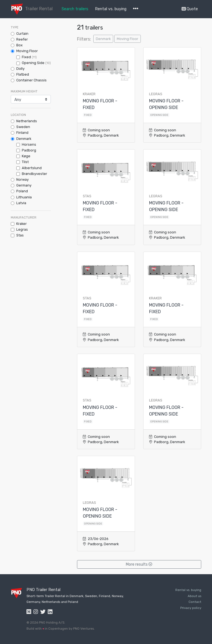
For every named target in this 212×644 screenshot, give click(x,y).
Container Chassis (31, 80)
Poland (22, 191)
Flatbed (23, 74)
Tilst (25, 162)
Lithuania (24, 197)
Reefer (22, 39)
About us (194, 596)
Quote (190, 9)
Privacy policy (191, 608)
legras (22, 229)
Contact (195, 602)
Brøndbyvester (35, 174)
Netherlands (27, 121)
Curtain (22, 34)
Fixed (29, 57)
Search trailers (75, 9)
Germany (24, 185)
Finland (22, 133)
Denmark (24, 139)
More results (139, 564)
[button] (136, 9)
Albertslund (32, 168)
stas (20, 235)
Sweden (23, 127)
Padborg (29, 150)
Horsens (29, 144)
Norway (22, 179)
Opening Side (36, 63)
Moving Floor (27, 51)
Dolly (20, 69)
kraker (22, 224)
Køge (26, 156)
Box (19, 45)
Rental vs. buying (111, 9)
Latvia (21, 203)
